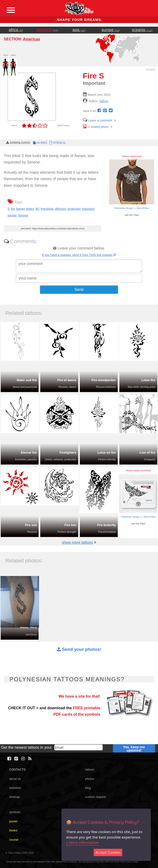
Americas (31, 39)
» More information (82, 842)
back (151, 70)
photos (90, 779)
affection (61, 209)
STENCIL (57, 143)
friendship (47, 209)
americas (48, 30)
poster (13, 821)
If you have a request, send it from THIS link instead (79, 255)
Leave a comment (98, 120)
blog (88, 788)
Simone (23, 215)
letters (30, 209)
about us (15, 779)
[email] (79, 747)
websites (15, 788)
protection (74, 209)
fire (13, 209)
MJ (38, 209)
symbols (15, 812)
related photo (96, 127)
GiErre (104, 101)
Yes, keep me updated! (134, 749)
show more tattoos (77, 542)
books (13, 830)
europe (111, 30)
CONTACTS (17, 770)
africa (16, 30)
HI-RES (40, 143)
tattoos (90, 770)
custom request (96, 797)
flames (20, 209)
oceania (142, 30)
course (14, 840)
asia (79, 30)
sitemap (14, 797)
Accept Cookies (108, 852)
